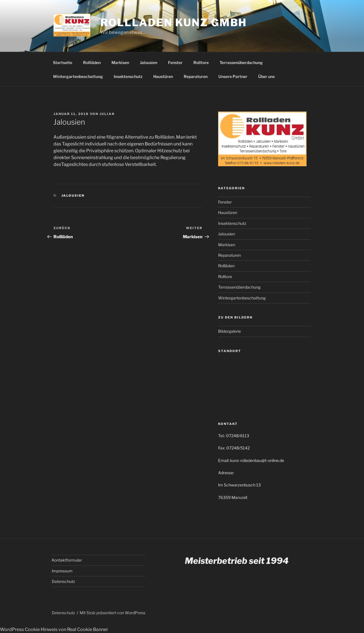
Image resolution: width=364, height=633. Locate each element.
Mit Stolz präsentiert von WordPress (112, 613)
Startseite (63, 62)
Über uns (266, 76)
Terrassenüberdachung (241, 62)
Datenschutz (63, 581)
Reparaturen (196, 76)
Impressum (62, 571)
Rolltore (201, 62)
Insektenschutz (128, 76)
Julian (107, 114)
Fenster (175, 62)
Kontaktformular (67, 560)
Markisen (120, 62)
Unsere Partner (233, 76)
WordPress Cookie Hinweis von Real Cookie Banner (54, 629)
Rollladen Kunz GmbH (174, 22)
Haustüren (163, 76)
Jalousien (149, 62)
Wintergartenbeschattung (78, 76)
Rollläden (92, 62)
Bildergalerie (229, 331)
